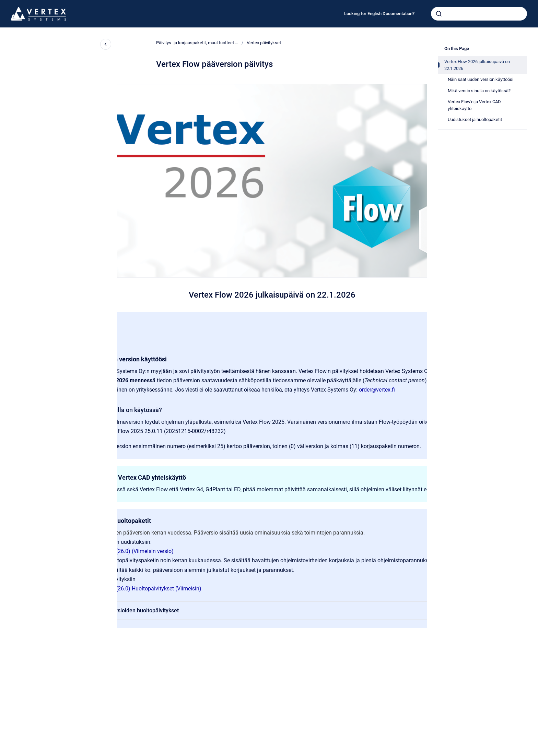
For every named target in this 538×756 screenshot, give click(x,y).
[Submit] (439, 14)
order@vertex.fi (377, 390)
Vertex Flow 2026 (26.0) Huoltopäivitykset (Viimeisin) (137, 589)
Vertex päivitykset (264, 43)
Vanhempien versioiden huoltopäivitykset (277, 610)
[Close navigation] (106, 44)
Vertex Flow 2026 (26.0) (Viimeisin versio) (123, 551)
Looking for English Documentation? (379, 14)
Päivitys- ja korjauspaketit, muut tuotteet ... (197, 43)
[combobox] (479, 14)
